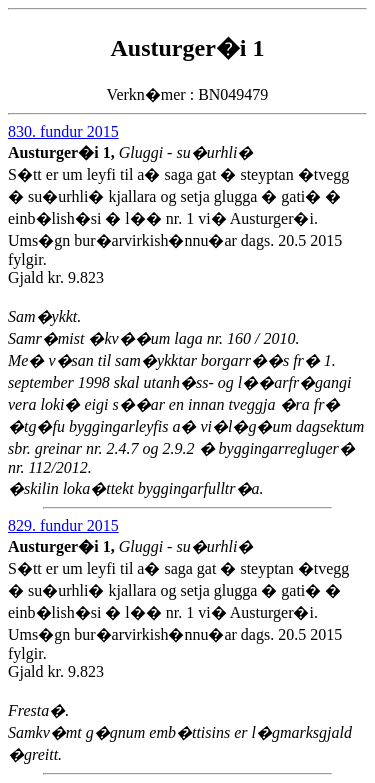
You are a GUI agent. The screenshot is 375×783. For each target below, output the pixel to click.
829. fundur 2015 (63, 525)
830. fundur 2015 (63, 131)
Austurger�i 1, (63, 152)
